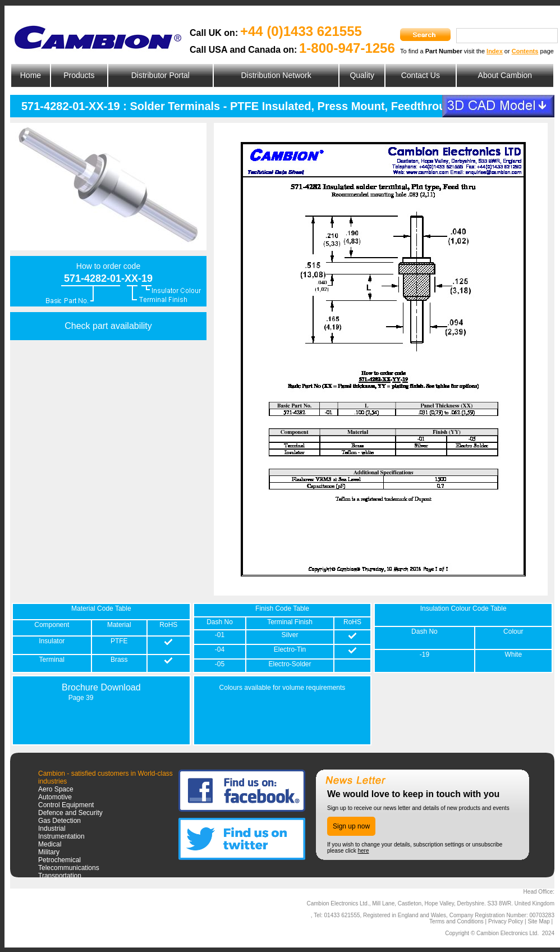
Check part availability (108, 326)
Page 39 (81, 698)
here (363, 851)
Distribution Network (276, 75)
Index (495, 51)
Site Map (538, 921)
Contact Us (421, 75)
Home (31, 75)
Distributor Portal (160, 75)
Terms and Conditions (456, 921)
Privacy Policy (506, 921)
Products (79, 75)
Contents (525, 51)
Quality (362, 75)
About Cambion (505, 75)
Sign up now (351, 826)
